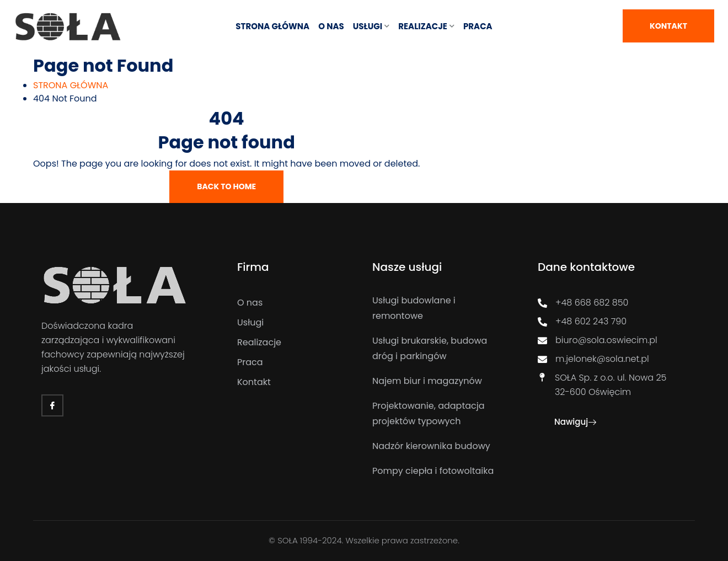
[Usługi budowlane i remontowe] (438, 308)
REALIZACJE (423, 26)
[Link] (68, 26)
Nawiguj (575, 422)
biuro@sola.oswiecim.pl (598, 340)
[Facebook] (52, 405)
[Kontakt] (296, 382)
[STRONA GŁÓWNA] (71, 85)
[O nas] (296, 303)
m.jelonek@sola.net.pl (593, 359)
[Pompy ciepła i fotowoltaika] (438, 471)
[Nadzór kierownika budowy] (438, 446)
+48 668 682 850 (583, 303)
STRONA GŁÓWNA (272, 26)
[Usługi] (296, 323)
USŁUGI (368, 26)
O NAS (331, 26)
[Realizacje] (296, 343)
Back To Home (226, 186)
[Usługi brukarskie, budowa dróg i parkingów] (438, 349)
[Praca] (296, 362)
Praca (478, 26)
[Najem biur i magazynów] (438, 381)
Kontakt (668, 26)
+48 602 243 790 (582, 321)
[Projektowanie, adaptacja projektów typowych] (438, 414)
